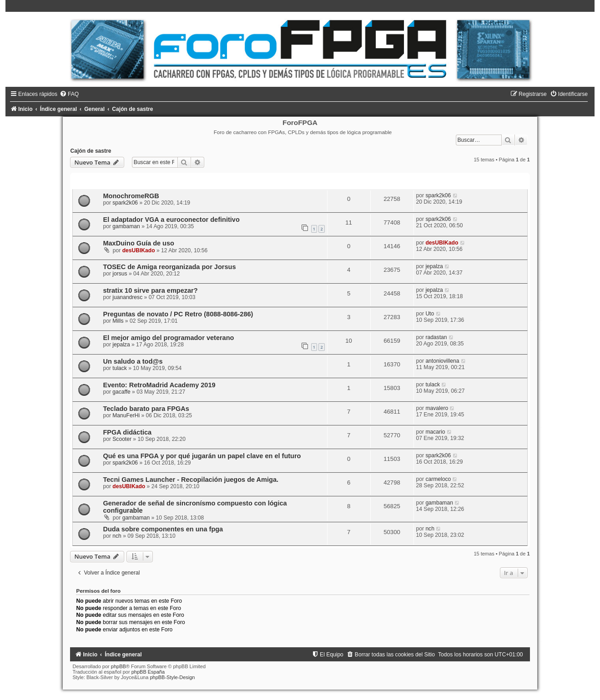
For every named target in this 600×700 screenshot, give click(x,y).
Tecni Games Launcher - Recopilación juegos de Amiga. (191, 480)
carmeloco (438, 479)
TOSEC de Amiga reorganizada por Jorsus (169, 267)
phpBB (118, 666)
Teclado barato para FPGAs (146, 409)
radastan (436, 337)
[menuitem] (69, 94)
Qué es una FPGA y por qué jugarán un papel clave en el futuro (202, 456)
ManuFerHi (126, 415)
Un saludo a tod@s (133, 361)
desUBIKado (139, 250)
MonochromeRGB (131, 196)
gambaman (126, 226)
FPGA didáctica (127, 432)
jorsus (120, 274)
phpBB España (148, 672)
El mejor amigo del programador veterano (168, 338)
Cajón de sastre (91, 151)
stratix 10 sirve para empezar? (150, 290)
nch (117, 536)
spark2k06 (125, 203)
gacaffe (121, 392)
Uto (430, 314)
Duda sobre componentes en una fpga (163, 529)
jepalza (434, 266)
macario (435, 432)
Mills (118, 321)
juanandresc (127, 297)
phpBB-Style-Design (172, 677)
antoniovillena (442, 361)
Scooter (122, 439)
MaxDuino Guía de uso (138, 243)
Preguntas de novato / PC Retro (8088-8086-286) (178, 314)
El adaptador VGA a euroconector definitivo (171, 220)
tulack (120, 368)
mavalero (437, 408)
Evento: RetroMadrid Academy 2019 (159, 385)
